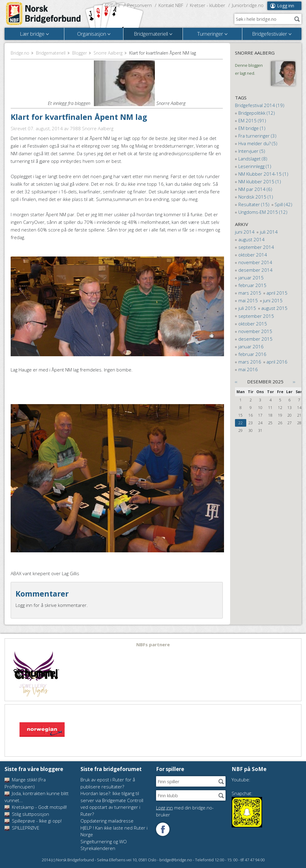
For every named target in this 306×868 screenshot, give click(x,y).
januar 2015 (251, 278)
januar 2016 (251, 346)
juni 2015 (273, 300)
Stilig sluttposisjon (27, 814)
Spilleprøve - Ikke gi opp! (33, 821)
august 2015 (274, 308)
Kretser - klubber (208, 5)
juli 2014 (269, 232)
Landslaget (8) (253, 159)
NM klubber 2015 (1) (260, 181)
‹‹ (236, 382)
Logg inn (286, 6)
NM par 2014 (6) (255, 189)
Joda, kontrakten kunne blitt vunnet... (37, 797)
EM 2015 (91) (252, 120)
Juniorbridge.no (248, 5)
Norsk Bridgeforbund (44, 14)
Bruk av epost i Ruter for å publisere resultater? (108, 783)
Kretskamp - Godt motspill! (36, 807)
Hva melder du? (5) (258, 143)
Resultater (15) (254, 204)
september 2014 (256, 247)
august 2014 (251, 239)
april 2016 (277, 362)
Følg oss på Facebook (163, 829)
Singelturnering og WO (104, 841)
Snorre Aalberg (108, 53)
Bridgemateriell (51, 53)
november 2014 (255, 262)
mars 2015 (250, 293)
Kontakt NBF (171, 5)
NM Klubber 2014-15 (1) (263, 174)
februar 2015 (252, 285)
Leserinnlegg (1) (255, 166)
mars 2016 (250, 362)
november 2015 (255, 331)
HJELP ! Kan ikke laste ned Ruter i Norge (114, 831)
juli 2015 (247, 308)
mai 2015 (248, 300)
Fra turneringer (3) (257, 136)
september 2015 (256, 316)
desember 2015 (255, 339)
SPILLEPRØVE (22, 828)
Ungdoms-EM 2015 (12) (263, 212)
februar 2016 (252, 354)
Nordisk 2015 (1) (256, 197)
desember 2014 (255, 270)
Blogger (80, 53)
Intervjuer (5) (252, 151)
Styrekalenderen (98, 848)
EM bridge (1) (252, 128)
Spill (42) (283, 204)
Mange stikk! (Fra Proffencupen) (25, 783)
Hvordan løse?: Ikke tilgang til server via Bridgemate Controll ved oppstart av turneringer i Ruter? (112, 804)
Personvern (139, 5)
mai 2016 (248, 369)
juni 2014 (245, 232)
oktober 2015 (253, 324)
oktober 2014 (253, 255)
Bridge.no (20, 53)
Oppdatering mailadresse (107, 821)
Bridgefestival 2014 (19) (260, 105)
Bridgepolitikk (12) (257, 113)
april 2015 (277, 293)
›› (294, 382)
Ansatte (112, 5)
